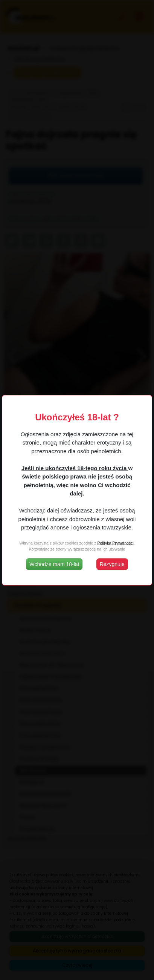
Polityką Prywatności (115, 543)
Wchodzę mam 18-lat (54, 564)
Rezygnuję (112, 564)
